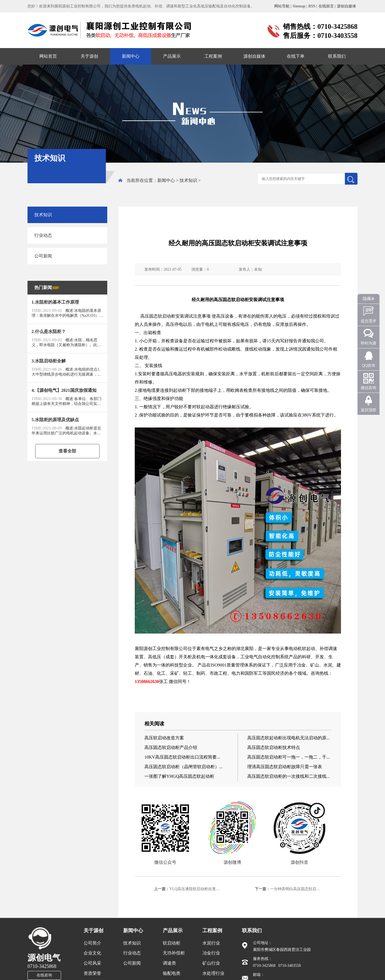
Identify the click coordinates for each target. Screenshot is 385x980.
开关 (183, 657)
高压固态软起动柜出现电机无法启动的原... (288, 738)
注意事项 (202, 316)
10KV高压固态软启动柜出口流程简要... (182, 757)
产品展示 (172, 56)
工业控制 (161, 649)
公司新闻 (43, 256)
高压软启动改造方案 (164, 738)
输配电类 (172, 973)
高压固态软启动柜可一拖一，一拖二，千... (288, 757)
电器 (178, 374)
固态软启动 (233, 300)
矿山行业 (211, 963)
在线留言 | (327, 6)
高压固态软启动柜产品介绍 (171, 747)
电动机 (295, 649)
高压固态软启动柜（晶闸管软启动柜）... (183, 767)
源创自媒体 (346, 6)
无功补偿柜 (174, 953)
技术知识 (188, 180)
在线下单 (296, 56)
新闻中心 (131, 56)
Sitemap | (300, 6)
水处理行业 (213, 973)
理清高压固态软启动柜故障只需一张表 (285, 767)
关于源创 (89, 56)
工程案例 (213, 56)
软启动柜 (172, 943)
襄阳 (139, 649)
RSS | (313, 6)
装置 (139, 657)
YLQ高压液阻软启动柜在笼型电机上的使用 (206, 889)
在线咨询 (44, 975)
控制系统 (280, 657)
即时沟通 (369, 343)
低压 (157, 657)
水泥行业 (211, 943)
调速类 (169, 963)
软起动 (309, 649)
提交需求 (369, 321)
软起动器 (205, 407)
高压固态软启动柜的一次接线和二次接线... (288, 776)
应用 (288, 665)
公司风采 (92, 963)
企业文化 (92, 953)
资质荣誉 (92, 973)
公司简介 (92, 943)
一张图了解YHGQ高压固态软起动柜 (179, 776)
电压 (282, 316)
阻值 (292, 390)
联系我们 (337, 56)
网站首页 (48, 56)
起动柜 (180, 390)
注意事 (273, 300)
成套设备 (227, 657)
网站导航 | (283, 6)
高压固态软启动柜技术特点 (274, 747)
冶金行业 (211, 953)
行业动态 (43, 235)
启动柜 (169, 316)
